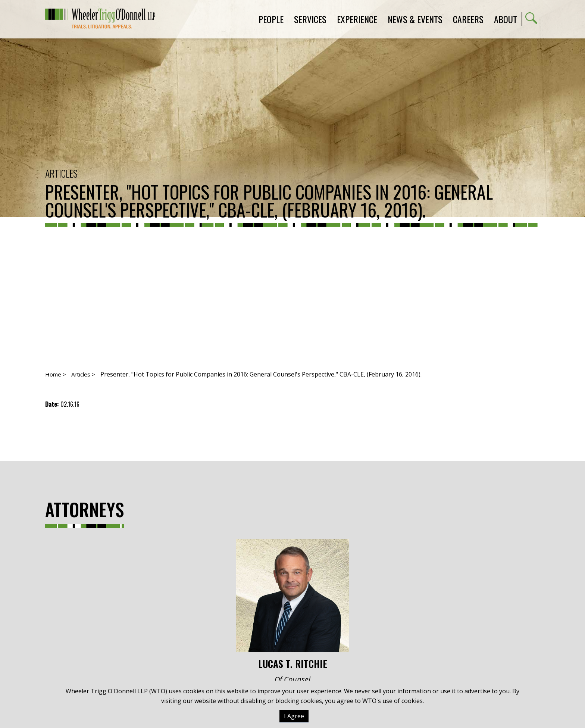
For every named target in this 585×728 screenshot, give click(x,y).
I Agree (294, 716)
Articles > (83, 374)
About (506, 19)
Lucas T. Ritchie (292, 604)
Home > (56, 374)
